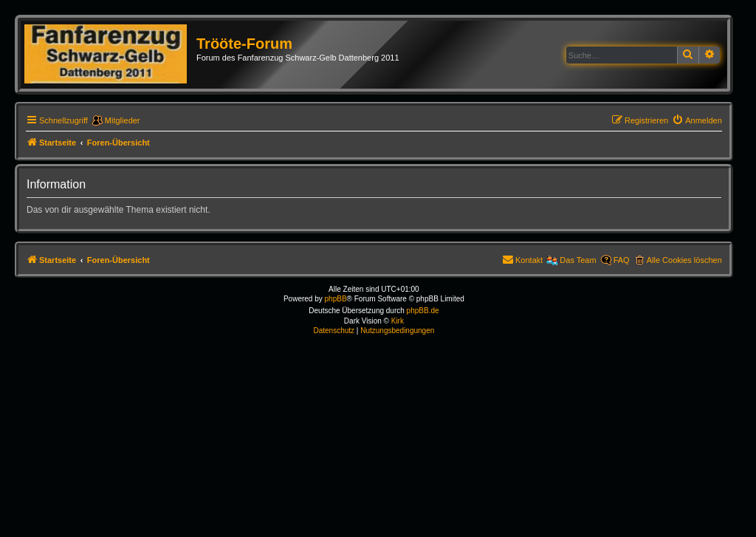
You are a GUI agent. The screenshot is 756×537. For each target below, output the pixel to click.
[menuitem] (697, 120)
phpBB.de (423, 311)
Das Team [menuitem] (578, 260)
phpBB (336, 299)
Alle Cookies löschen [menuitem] (684, 260)
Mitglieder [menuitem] (123, 120)
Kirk (398, 321)
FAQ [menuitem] (622, 260)
